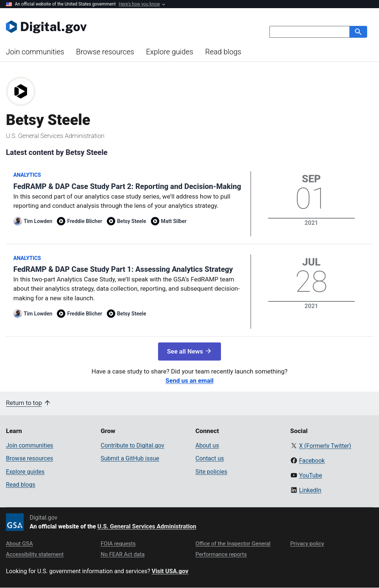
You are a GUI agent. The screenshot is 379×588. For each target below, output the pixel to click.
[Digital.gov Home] (98, 27)
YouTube (311, 475)
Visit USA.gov (170, 571)
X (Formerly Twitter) (325, 446)
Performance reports (221, 554)
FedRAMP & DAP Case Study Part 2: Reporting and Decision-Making (127, 186)
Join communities (35, 52)
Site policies (211, 472)
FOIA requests (118, 544)
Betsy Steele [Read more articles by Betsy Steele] (132, 221)
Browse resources (105, 52)
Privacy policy (307, 544)
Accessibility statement (35, 554)
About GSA (19, 544)
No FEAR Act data (123, 554)
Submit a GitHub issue (130, 458)
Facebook (312, 461)
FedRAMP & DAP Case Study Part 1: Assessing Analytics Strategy (123, 269)
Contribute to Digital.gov (133, 445)
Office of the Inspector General (233, 544)
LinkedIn (310, 490)
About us (207, 445)
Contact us (210, 458)
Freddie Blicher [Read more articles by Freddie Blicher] (85, 221)
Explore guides (170, 52)
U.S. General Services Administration (147, 526)
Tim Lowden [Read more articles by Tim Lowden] (38, 221)
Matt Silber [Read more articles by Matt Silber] (174, 221)
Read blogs (223, 52)
